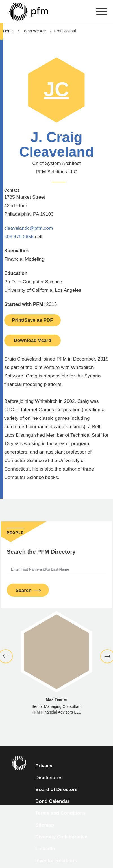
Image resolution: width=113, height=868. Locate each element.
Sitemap (45, 825)
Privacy (44, 766)
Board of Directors (56, 789)
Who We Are (35, 31)
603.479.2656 (19, 237)
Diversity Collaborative (61, 837)
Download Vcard (32, 340)
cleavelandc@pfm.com (29, 228)
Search (24, 590)
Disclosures (49, 778)
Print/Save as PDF (32, 320)
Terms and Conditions (60, 813)
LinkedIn (45, 849)
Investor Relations (56, 861)
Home (8, 31)
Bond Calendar (52, 801)
